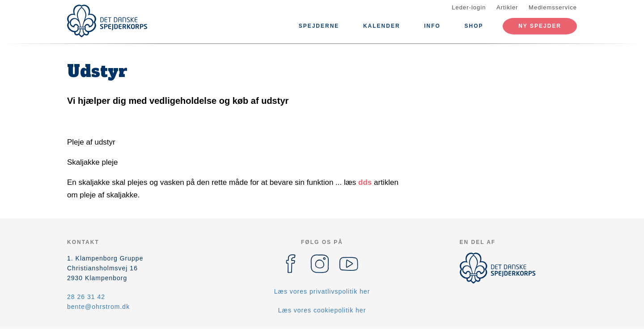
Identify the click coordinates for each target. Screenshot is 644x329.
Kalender (382, 26)
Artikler (507, 7)
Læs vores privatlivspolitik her (322, 291)
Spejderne (319, 26)
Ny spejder (540, 26)
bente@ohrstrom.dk (98, 307)
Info (432, 26)
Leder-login (469, 7)
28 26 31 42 (86, 297)
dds (365, 182)
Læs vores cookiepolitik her (322, 310)
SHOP (474, 26)
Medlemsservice (553, 7)
